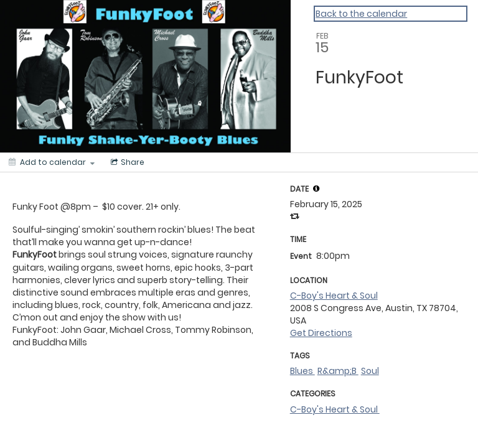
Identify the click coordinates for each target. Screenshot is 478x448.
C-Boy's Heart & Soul (334, 296)
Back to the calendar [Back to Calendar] (361, 14)
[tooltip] (316, 189)
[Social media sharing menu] (126, 162)
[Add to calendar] (52, 162)
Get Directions (321, 333)
